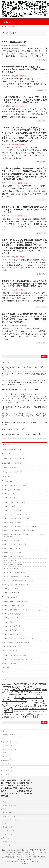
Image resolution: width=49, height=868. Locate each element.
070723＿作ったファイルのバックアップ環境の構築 (19, 530)
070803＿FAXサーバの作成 (12, 548)
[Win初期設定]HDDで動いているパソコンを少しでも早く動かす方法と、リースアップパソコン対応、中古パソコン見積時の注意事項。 (24, 416)
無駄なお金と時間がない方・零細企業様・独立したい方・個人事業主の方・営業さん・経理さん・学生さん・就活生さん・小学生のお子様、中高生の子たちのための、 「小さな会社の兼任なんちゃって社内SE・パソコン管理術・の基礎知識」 (25, 9)
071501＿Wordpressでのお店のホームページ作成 (18, 581)
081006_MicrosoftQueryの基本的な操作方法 (17, 642)
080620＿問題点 (9, 622)
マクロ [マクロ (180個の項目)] (9, 711)
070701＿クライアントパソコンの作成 (15, 514)
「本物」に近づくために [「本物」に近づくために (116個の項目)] (22, 699)
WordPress (17, 861)
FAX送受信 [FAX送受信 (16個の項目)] (35, 693)
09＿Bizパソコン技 (11, 651)
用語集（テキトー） (9, 771)
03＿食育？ (8, 454)
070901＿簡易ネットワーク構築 (13, 556)
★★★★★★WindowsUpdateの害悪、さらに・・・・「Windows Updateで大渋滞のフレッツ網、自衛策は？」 (24, 69)
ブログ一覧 (6, 774)
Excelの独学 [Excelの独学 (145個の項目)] (33, 689)
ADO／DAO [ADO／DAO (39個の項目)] (35, 687)
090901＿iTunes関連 (10, 663)
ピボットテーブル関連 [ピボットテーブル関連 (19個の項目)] (21, 709)
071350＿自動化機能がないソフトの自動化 (17, 577)
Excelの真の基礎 (8, 760)
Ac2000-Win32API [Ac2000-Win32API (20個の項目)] (7, 684)
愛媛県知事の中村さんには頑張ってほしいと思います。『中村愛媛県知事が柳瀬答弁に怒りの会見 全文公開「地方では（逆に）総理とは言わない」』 (24, 284)
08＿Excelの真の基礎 (11, 597)
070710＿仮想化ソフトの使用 (13, 522)
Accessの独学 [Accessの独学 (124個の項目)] (37, 684)
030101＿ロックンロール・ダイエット (15, 459)
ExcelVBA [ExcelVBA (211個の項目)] (17, 689)
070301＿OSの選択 (10, 494)
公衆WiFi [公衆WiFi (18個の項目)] (22, 714)
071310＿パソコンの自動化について (15, 573)
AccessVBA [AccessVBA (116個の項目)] (21, 684)
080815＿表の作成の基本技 (12, 626)
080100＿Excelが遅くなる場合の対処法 (15, 602)
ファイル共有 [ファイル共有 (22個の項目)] (33, 709)
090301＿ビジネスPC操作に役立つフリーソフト (18, 659)
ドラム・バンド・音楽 (10, 749)
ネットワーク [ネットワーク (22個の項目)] (15, 703)
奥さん (5, 731)
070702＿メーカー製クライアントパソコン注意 (18, 518)
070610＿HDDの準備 (10, 506)
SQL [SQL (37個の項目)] (31, 695)
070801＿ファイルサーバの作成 (13, 540)
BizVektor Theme (29, 861)
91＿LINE (7, 672)
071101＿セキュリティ (11, 561)
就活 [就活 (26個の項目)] (5, 717)
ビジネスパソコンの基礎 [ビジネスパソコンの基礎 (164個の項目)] (22, 706)
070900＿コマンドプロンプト (13, 552)
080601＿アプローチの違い (12, 618)
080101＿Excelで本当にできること (14, 606)
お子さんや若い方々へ (10, 742)
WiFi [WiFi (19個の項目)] (38, 695)
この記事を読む (41, 60)
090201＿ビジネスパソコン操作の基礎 (15, 655)
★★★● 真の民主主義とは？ (14, 42)
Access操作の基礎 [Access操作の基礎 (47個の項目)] (10, 687)
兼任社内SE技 (7, 756)
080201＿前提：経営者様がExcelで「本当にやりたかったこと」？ (23, 610)
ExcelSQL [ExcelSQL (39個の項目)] (6, 690)
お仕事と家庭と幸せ (9, 735)
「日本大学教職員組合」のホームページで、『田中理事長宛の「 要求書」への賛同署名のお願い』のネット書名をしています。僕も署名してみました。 (24, 100)
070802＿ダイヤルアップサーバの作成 (15, 544)
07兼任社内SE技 (10, 481)
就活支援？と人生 (8, 746)
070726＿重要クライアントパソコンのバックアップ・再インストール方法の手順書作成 (25, 535)
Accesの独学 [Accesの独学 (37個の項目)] (24, 687)
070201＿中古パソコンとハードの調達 (15, 486)
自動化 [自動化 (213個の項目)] (34, 717)
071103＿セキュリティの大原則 (13, 565)
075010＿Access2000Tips (12, 589)
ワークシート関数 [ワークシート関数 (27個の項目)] (13, 714)
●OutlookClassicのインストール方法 (14, 429)
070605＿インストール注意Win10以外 (15, 502)
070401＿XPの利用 (10, 498)
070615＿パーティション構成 (13, 510)
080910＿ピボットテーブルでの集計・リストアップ (19, 638)
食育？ (5, 738)
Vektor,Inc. (41, 861)
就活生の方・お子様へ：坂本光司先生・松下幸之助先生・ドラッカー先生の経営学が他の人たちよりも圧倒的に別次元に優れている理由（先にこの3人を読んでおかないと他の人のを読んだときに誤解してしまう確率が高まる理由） (24, 174)
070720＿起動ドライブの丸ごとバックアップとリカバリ (20, 526)
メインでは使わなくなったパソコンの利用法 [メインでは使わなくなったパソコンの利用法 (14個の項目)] (26, 712)
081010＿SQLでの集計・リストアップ (15, 646)
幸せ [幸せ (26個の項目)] (9, 717)
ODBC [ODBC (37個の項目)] (26, 695)
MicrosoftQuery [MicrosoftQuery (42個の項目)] (16, 695)
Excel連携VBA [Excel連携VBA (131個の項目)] (23, 692)
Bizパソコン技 (7, 764)
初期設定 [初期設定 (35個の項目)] (29, 714)
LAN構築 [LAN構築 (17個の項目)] (41, 693)
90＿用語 (7, 668)
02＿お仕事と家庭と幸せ (19, 45)
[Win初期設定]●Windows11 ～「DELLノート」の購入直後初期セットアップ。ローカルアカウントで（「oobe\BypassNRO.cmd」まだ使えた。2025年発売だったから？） (24, 383)
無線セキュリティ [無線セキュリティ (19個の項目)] (17, 717)
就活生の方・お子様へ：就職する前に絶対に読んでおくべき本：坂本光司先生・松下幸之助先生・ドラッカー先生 (24, 210)
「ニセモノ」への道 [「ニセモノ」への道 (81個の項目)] (25, 697)
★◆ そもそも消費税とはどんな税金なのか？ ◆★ (20, 390)
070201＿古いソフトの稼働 (12, 490)
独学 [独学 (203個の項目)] (26, 717)
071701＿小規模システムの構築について (16, 585)
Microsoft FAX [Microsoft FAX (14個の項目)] (5, 695)
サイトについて (8, 767)
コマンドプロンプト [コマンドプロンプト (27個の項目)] (34, 701)
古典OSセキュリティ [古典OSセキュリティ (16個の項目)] (39, 714)
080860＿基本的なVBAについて (13, 634)
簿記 (4, 753)
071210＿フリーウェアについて (13, 569)
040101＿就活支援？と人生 (20, 183)
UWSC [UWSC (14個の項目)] (35, 695)
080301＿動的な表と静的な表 (13, 614)
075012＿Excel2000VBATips (12, 593)
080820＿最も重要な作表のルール (14, 630)
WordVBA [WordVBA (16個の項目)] (11, 698)
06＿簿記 (7, 477)
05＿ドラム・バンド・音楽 (13, 472)
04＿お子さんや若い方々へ (13, 463)
